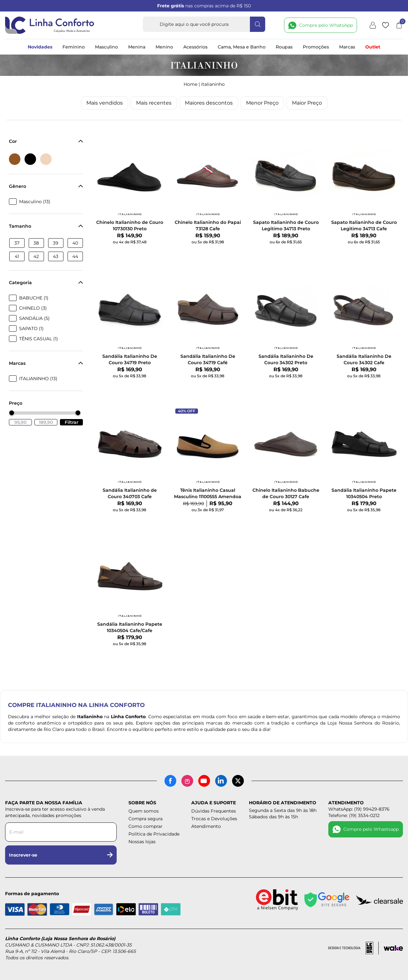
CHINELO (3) (33, 308)
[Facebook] (170, 781)
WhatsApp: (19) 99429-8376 (359, 809)
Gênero (46, 186)
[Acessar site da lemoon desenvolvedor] (353, 948)
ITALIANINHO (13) (38, 379)
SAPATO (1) (31, 328)
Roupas (284, 47)
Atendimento (206, 826)
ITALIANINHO (213, 84)
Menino (164, 47)
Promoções (316, 47)
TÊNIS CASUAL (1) (39, 339)
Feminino (74, 47)
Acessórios (195, 47)
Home (190, 84)
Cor (46, 141)
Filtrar (72, 422)
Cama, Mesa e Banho (242, 47)
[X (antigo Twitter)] (238, 781)
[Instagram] (187, 781)
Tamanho (46, 226)
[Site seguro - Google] (327, 900)
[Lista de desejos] (386, 25)
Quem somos (144, 811)
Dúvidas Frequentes (214, 811)
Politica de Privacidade (154, 834)
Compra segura (146, 819)
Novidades (40, 47)
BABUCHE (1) (34, 298)
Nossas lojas (142, 842)
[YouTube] (204, 781)
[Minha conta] (373, 25)
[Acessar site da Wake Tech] (393, 948)
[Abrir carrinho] (399, 25)
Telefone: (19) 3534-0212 (354, 815)
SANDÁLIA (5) (34, 318)
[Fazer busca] (258, 24)
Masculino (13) (35, 202)
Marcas (347, 47)
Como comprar (146, 826)
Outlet (373, 47)
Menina (137, 47)
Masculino (106, 47)
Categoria (46, 283)
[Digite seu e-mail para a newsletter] (61, 832)
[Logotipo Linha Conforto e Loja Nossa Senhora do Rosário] (50, 25)
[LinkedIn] (221, 781)
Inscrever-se (61, 855)
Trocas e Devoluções (214, 819)
